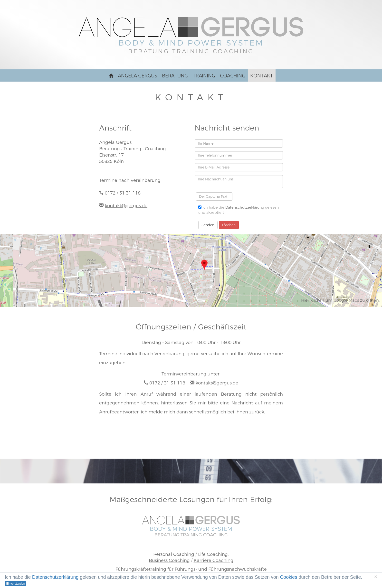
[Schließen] (376, 576)
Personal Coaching (174, 554)
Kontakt (262, 75)
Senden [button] (208, 225)
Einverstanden (16, 584)
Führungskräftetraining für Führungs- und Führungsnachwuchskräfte (191, 569)
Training (204, 75)
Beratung (175, 75)
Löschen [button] (229, 225)
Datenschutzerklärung (245, 207)
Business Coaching (169, 560)
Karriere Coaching (214, 560)
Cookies (289, 577)
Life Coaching (213, 554)
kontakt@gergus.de (126, 206)
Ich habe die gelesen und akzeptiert (239, 210)
